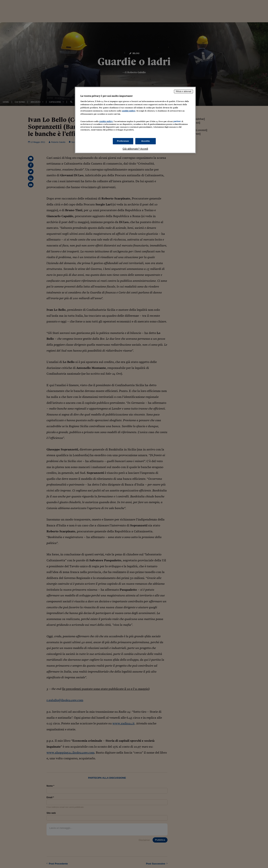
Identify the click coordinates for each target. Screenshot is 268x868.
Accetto (146, 141)
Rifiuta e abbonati (184, 91)
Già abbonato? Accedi (135, 149)
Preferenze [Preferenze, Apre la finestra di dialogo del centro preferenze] (123, 141)
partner (177, 121)
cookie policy (129, 111)
